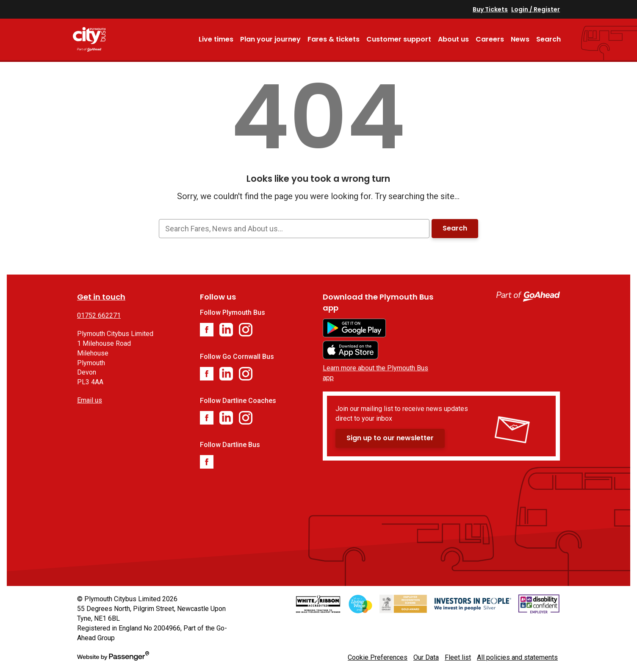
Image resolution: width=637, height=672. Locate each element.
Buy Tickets (490, 9)
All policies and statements (517, 657)
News (520, 39)
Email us (90, 400)
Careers (490, 39)
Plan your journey (270, 39)
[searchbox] (294, 229)
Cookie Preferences (378, 657)
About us (453, 39)
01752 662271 (99, 315)
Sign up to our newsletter (390, 438)
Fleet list (458, 657)
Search (548, 39)
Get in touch (101, 297)
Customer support (399, 39)
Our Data (426, 657)
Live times (216, 39)
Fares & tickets (334, 39)
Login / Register (536, 9)
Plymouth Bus (101, 39)
